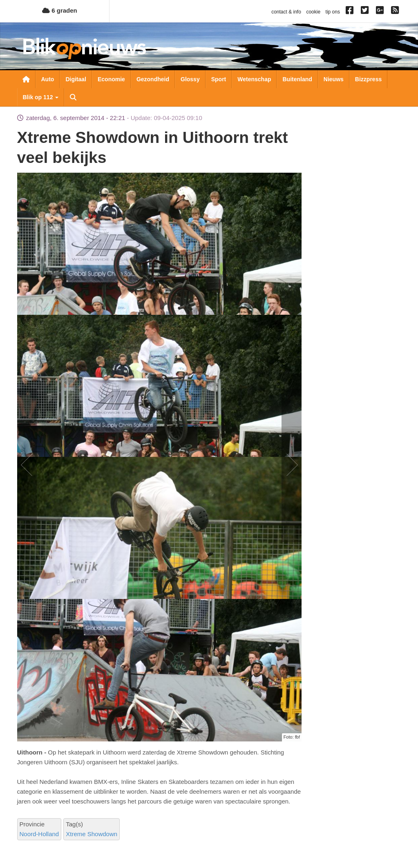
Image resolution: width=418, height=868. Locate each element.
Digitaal (76, 79)
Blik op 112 (41, 97)
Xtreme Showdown (92, 834)
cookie (313, 12)
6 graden (60, 10)
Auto (48, 79)
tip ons (333, 12)
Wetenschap (254, 79)
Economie (111, 79)
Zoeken (73, 97)
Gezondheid (153, 79)
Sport (219, 79)
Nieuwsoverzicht (26, 79)
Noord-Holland (39, 834)
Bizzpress (368, 79)
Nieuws (334, 79)
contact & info (286, 12)
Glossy (190, 79)
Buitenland (297, 79)
